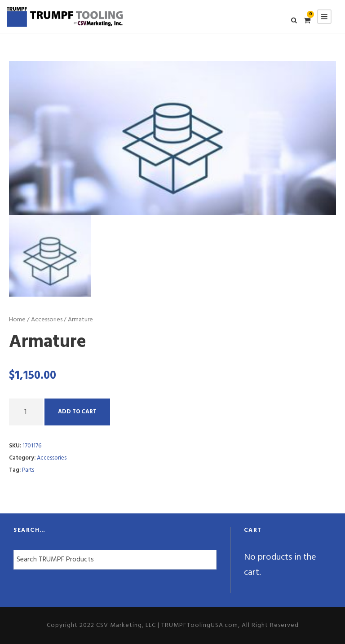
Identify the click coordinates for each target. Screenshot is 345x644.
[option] (172, 138)
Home (17, 320)
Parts (28, 470)
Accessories (47, 320)
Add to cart (77, 412)
